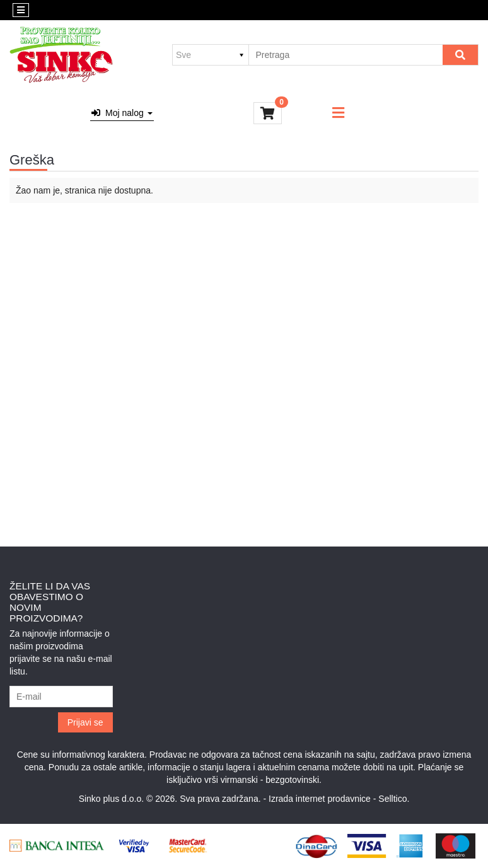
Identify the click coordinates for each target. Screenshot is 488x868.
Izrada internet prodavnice (320, 799)
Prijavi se (85, 722)
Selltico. (394, 799)
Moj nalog (122, 113)
